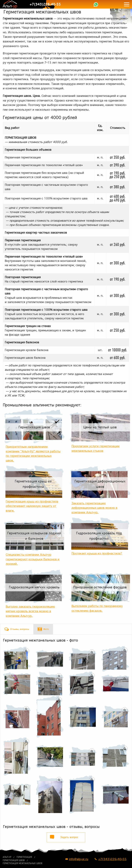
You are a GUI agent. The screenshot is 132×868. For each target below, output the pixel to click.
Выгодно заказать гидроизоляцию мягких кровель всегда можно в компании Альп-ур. (30, 611)
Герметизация (24, 857)
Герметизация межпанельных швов (22, 863)
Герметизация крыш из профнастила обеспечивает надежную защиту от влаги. (32, 506)
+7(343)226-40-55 (45, 4)
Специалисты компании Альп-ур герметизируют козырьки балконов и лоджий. (33, 559)
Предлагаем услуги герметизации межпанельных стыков (96, 448)
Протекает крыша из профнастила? (97, 553)
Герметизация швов (14, 860)
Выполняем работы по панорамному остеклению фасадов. (97, 608)
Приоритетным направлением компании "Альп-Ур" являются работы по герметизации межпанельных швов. (33, 454)
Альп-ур (7, 857)
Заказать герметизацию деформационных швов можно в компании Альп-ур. (94, 508)
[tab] (17, 629)
